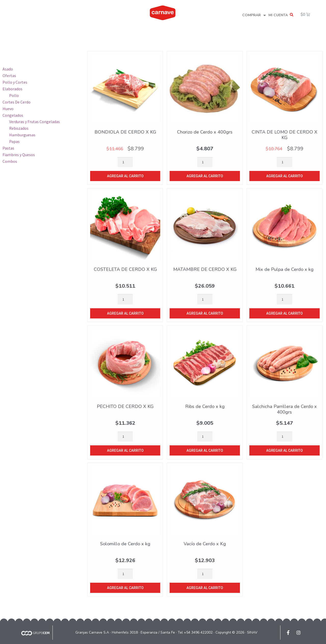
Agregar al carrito (125, 176)
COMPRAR (254, 15)
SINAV (252, 632)
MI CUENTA (278, 15)
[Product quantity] (125, 162)
